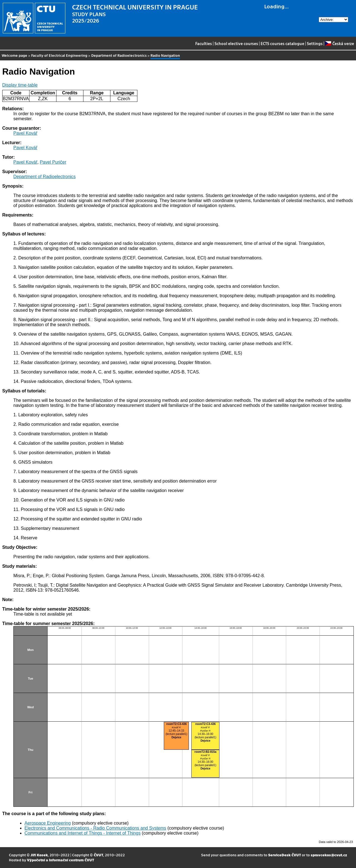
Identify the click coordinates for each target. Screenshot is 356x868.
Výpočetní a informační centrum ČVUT (60, 860)
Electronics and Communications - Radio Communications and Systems (95, 828)
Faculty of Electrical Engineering (59, 55)
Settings (315, 43)
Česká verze (339, 43)
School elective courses (236, 43)
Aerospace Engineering (48, 823)
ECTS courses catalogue (282, 43)
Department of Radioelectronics (119, 55)
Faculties (204, 43)
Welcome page (14, 55)
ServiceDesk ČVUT (285, 855)
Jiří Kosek (39, 855)
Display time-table (20, 85)
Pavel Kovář (25, 133)
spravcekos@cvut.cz (329, 855)
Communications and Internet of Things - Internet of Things (82, 833)
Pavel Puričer (53, 162)
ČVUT (98, 855)
